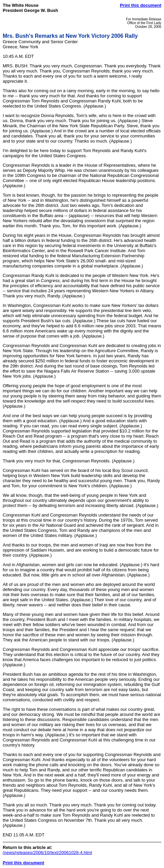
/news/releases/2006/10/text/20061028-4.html (47, 853)
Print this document (141, 5)
